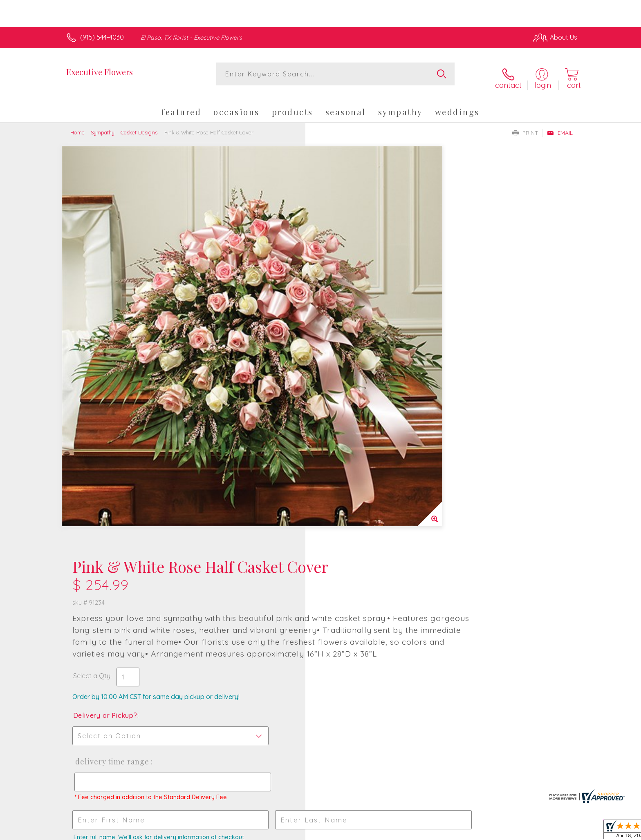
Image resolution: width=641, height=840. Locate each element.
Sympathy (103, 126)
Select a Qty (340, 280)
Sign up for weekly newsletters (423, 563)
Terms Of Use (398, 831)
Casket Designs (139, 126)
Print (525, 126)
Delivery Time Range (359, 366)
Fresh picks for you (249, 568)
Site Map (555, 831)
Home (77, 126)
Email (560, 126)
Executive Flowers (100, 72)
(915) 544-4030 (102, 37)
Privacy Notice (446, 831)
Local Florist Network (505, 831)
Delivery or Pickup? (353, 319)
